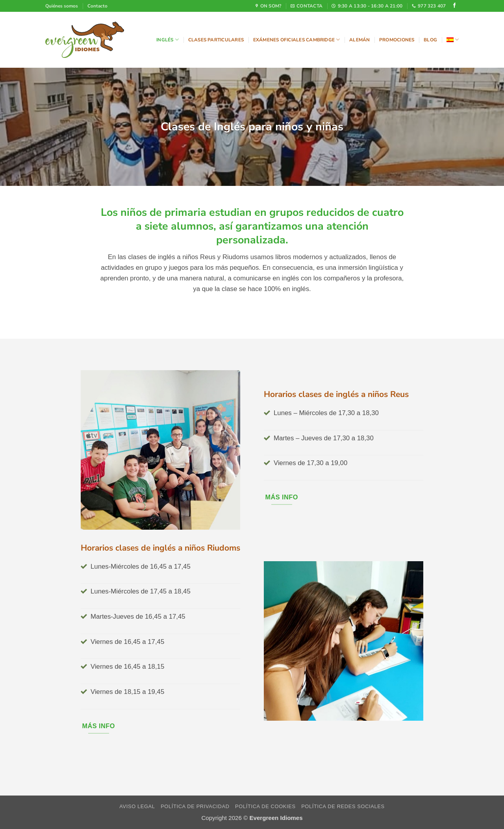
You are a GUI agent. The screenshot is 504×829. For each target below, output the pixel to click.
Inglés (168, 40)
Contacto (97, 6)
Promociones (397, 40)
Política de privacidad (195, 806)
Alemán (359, 40)
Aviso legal (137, 806)
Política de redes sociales (343, 806)
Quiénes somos (62, 6)
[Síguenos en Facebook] (455, 6)
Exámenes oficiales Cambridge (297, 40)
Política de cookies (265, 806)
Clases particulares (216, 40)
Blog (430, 40)
